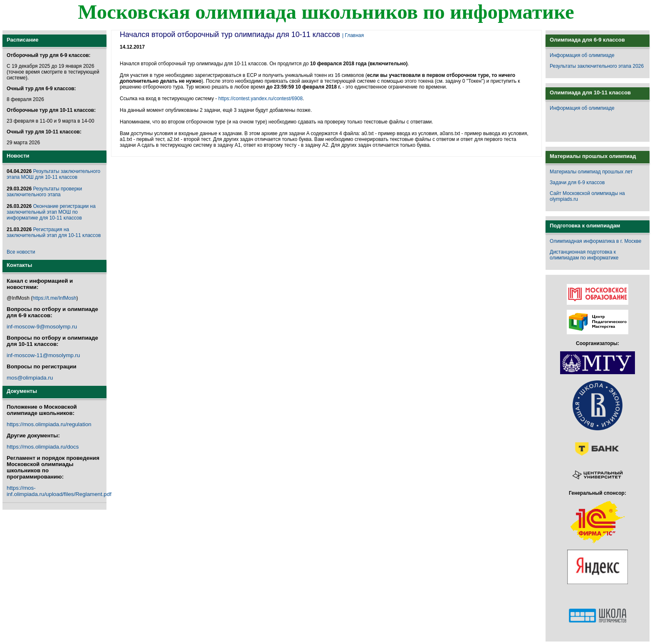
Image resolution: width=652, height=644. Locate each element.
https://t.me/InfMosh (54, 298)
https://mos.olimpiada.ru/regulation (49, 424)
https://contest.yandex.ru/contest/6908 (261, 99)
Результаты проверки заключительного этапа (44, 192)
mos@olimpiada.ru (30, 378)
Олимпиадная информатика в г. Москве (595, 241)
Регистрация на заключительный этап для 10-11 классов (54, 232)
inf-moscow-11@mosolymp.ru (43, 355)
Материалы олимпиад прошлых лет (591, 172)
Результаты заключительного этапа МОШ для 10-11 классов (53, 174)
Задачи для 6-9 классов (577, 183)
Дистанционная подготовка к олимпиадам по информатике (584, 255)
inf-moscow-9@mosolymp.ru (42, 327)
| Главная (353, 35)
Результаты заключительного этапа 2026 (597, 66)
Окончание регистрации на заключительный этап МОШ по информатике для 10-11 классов (51, 212)
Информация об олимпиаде (582, 55)
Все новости (21, 252)
